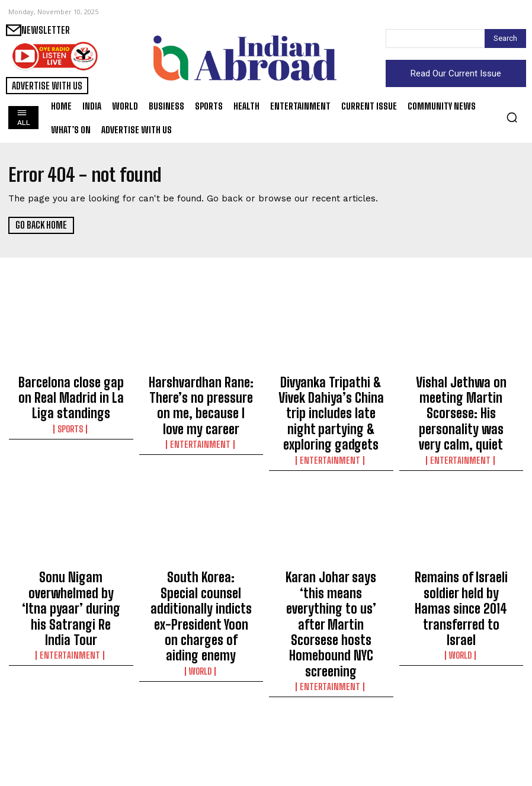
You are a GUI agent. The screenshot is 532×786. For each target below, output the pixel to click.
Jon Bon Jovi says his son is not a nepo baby (461, 725)
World (201, 595)
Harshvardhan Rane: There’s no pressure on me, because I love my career (201, 391)
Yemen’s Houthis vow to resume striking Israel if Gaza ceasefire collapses (331, 730)
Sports (71, 414)
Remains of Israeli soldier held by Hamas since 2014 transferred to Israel (461, 561)
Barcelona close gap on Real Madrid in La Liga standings (71, 391)
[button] (512, 117)
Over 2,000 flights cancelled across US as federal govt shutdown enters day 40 (71, 736)
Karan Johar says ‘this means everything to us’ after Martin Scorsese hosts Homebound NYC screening (331, 572)
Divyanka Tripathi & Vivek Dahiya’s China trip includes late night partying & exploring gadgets (331, 402)
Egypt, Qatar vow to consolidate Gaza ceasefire (201, 725)
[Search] (505, 39)
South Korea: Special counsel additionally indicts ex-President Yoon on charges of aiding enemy (201, 566)
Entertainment (201, 414)
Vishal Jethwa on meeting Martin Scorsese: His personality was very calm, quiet (461, 396)
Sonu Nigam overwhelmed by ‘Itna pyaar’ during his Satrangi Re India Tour (71, 561)
